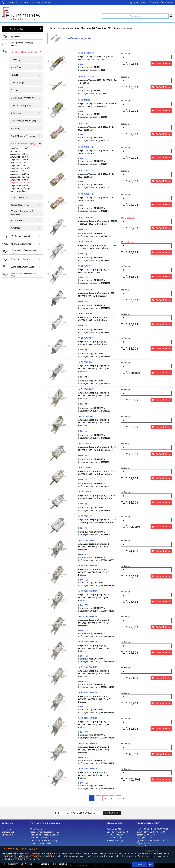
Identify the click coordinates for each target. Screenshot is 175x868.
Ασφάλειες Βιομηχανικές (22, 183)
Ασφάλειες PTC (17, 171)
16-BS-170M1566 (86, 289)
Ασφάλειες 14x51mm (20, 177)
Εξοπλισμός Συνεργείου (22, 236)
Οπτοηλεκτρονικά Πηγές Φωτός (22, 44)
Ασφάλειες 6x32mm (19, 160)
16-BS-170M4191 (86, 516)
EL (168, 2)
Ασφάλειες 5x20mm (19, 154)
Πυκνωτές (15, 60)
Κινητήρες (15, 228)
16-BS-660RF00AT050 (88, 566)
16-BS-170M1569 (86, 338)
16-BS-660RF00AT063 (88, 591)
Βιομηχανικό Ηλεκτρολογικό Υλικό (23, 274)
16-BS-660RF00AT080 (88, 616)
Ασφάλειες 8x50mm (19, 180)
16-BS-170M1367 (86, 242)
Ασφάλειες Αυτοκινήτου (21, 168)
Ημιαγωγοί (16, 37)
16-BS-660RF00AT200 (88, 718)
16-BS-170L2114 (85, 123)
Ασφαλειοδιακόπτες (19, 185)
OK (151, 865)
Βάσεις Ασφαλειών (19, 191)
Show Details (140, 865)
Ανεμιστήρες (16, 220)
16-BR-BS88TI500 (86, 76)
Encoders (15, 90)
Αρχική (133, 2)
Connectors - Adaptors (21, 259)
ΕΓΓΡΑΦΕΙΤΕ (112, 813)
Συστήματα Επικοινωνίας (22, 267)
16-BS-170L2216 (85, 170)
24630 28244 (26, 2)
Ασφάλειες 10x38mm (20, 174)
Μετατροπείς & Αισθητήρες (23, 121)
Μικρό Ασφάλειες (18, 163)
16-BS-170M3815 (86, 467)
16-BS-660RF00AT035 (88, 540)
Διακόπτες (15, 128)
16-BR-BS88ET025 (86, 53)
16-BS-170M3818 (86, 492)
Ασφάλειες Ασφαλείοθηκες (23, 144)
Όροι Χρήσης (36, 829)
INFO (80, 64)
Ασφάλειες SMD (18, 165)
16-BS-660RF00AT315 (88, 769)
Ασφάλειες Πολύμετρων (21, 188)
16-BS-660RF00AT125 (88, 667)
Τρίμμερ (14, 75)
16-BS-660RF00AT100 (88, 642)
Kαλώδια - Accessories (21, 244)
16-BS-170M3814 (86, 443)
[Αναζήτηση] (135, 16)
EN (171, 2)
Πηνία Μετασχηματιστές (22, 105)
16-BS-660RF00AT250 (88, 743)
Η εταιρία (6, 829)
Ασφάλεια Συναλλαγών (41, 843)
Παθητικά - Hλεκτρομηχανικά (24, 52)
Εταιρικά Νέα (8, 832)
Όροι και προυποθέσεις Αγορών (45, 832)
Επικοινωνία (8, 835)
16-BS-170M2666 (86, 362)
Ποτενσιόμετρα (18, 82)
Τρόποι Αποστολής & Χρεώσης (44, 840)
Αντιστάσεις (16, 67)
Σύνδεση (146, 2)
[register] (81, 813)
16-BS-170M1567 (86, 313)
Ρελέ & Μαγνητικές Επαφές (23, 136)
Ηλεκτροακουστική (19, 197)
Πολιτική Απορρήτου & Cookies (45, 835)
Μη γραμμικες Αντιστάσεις (23, 98)
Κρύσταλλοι (16, 113)
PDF (87, 88)
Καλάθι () (160, 2)
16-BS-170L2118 (85, 147)
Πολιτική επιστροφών (40, 838)
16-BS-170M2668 (86, 416)
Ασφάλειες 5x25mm (19, 157)
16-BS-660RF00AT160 (88, 693)
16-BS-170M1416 (86, 266)
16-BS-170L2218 (85, 194)
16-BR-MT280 (84, 100)
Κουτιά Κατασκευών (20, 205)
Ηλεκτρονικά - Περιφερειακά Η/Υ (24, 251)
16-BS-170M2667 (86, 389)
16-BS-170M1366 (86, 217)
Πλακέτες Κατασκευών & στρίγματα (22, 212)
